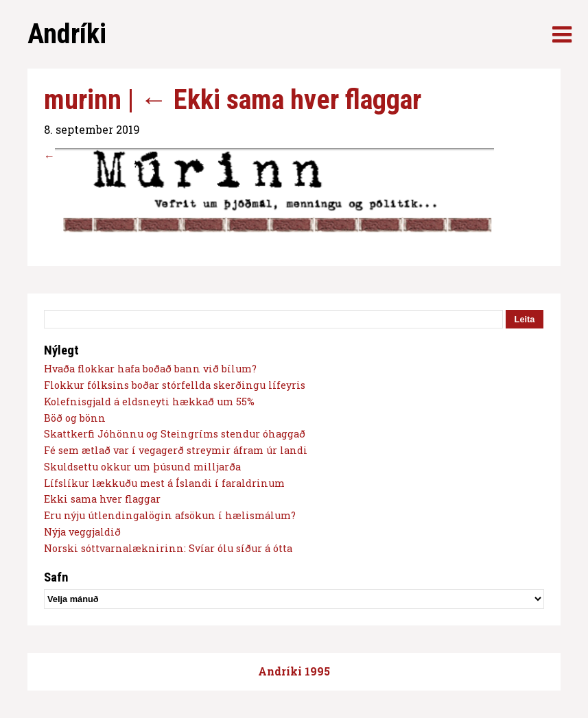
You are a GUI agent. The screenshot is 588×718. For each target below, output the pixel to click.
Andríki (67, 34)
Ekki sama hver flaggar (281, 100)
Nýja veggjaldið (82, 532)
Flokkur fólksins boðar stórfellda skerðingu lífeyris (175, 385)
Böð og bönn (75, 418)
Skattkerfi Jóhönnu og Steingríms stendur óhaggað (175, 434)
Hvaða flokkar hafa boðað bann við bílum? (150, 369)
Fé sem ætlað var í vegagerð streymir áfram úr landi (176, 450)
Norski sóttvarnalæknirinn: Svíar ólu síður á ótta (168, 548)
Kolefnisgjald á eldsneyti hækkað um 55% (149, 402)
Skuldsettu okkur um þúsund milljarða (142, 467)
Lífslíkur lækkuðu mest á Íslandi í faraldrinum (164, 483)
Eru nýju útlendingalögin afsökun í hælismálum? (170, 515)
